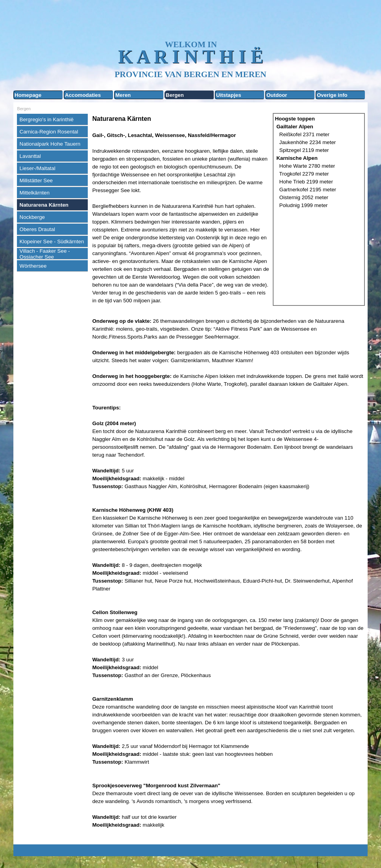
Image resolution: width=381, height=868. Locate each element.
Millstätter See (36, 180)
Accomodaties (83, 95)
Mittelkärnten (35, 193)
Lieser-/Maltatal (38, 168)
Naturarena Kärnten (44, 205)
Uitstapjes (229, 95)
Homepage (28, 95)
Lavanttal (30, 156)
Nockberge (32, 217)
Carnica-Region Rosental (49, 132)
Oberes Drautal (37, 229)
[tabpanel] (181, 209)
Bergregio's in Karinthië (47, 119)
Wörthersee (33, 266)
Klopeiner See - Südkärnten (52, 242)
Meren (123, 95)
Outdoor (277, 95)
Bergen (175, 95)
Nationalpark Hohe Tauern (50, 144)
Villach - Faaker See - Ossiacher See (45, 254)
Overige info (332, 95)
